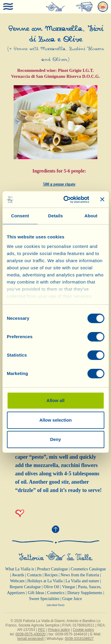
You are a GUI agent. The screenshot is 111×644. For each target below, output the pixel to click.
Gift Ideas (36, 593)
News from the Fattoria (80, 575)
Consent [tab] (20, 216)
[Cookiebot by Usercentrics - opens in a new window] (66, 200)
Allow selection (55, 420)
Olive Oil (52, 587)
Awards (18, 575)
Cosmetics (56, 593)
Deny (55, 439)
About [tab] (91, 216)
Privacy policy (59, 630)
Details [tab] (56, 216)
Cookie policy (83, 630)
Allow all (55, 400)
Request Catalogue (25, 587)
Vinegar (69, 587)
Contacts (34, 575)
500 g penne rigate (59, 184)
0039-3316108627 (79, 639)
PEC (42, 630)
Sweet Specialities (44, 599)
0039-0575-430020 (31, 634)
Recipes (51, 575)
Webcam (17, 581)
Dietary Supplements (85, 593)
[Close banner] (102, 200)
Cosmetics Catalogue (88, 569)
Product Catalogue (52, 569)
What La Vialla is (20, 569)
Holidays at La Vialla (45, 581)
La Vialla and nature (82, 581)
